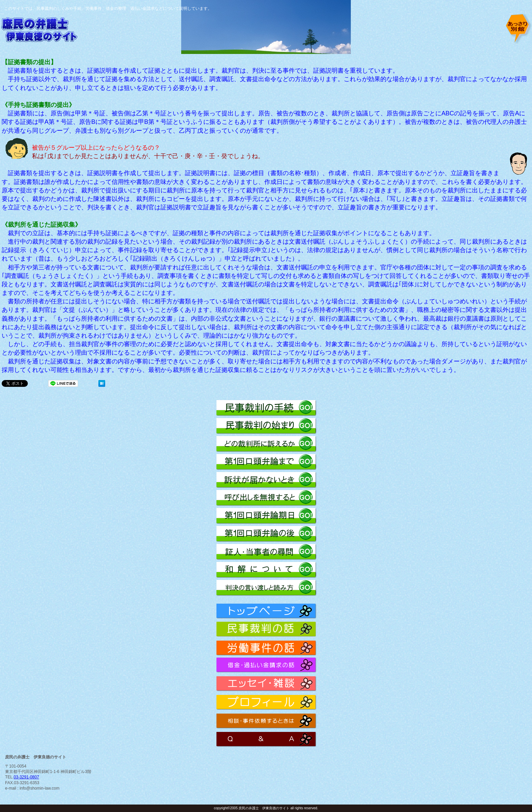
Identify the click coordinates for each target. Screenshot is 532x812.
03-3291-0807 (26, 777)
